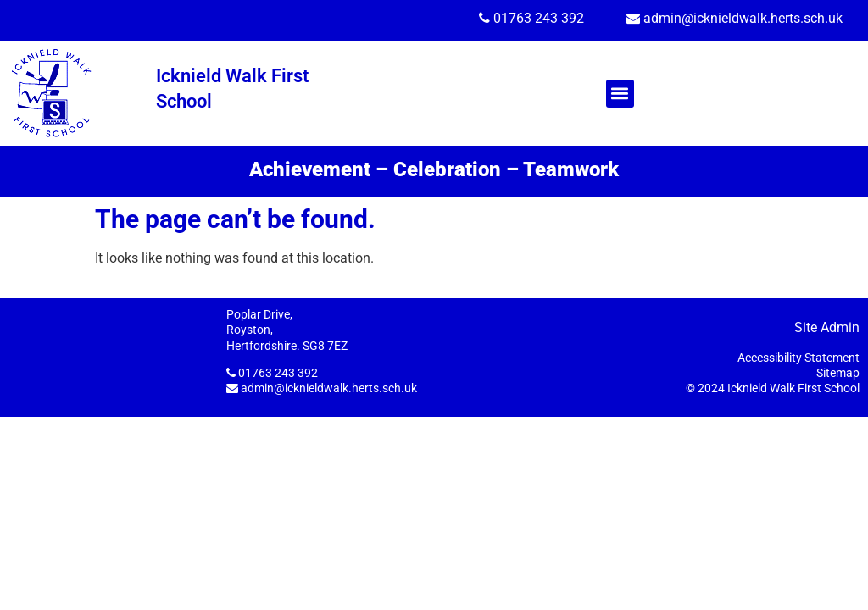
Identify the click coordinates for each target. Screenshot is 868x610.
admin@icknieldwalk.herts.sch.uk (743, 18)
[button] (620, 94)
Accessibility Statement (798, 358)
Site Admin (827, 327)
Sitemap (838, 373)
